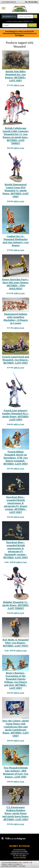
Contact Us (27, 863)
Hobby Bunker (20, 9)
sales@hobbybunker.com (20, 854)
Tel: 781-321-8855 (20, 856)
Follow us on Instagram (15, 838)
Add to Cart (19, 85)
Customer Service (9, 2)
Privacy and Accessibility (12, 864)
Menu (4, 8)
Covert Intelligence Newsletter (20, 21)
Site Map (22, 866)
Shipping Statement (10, 866)
